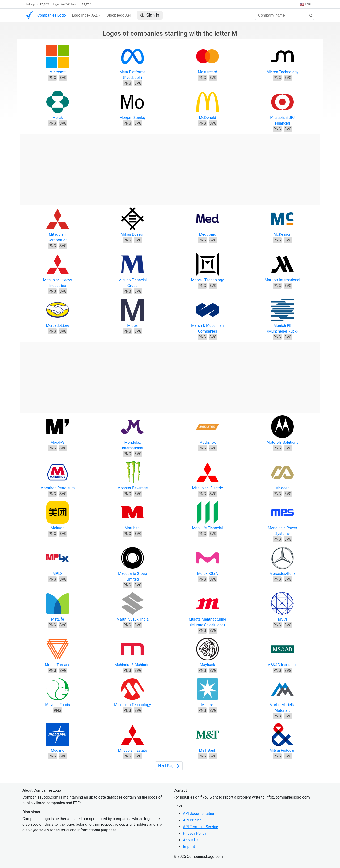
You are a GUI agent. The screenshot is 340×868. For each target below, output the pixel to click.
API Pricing (192, 820)
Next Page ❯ (169, 766)
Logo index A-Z (85, 15)
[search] (309, 16)
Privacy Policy (195, 833)
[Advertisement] (170, 167)
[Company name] (285, 15)
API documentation (199, 814)
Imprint (189, 847)
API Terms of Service (200, 827)
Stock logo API (119, 15)
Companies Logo (52, 15)
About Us (191, 840)
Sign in (150, 15)
